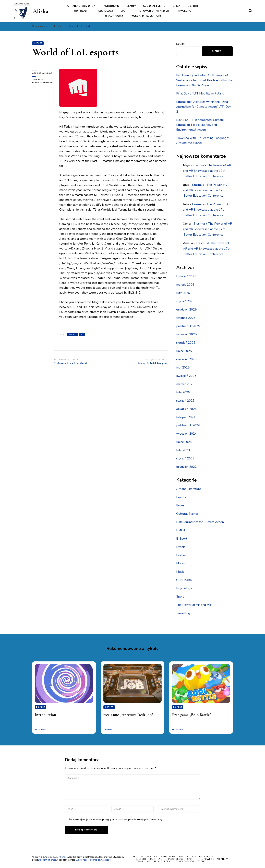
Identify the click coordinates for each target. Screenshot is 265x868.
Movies (181, 563)
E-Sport (193, 6)
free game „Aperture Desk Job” (128, 715)
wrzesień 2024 (186, 434)
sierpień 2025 (186, 343)
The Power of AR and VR (153, 11)
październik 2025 (188, 326)
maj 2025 (183, 367)
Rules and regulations (146, 16)
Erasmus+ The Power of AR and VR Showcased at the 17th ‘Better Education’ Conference (207, 171)
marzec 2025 (185, 384)
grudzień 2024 (186, 409)
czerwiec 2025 (186, 359)
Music (180, 572)
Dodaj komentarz (43, 83)
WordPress (82, 860)
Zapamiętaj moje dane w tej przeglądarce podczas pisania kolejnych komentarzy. (116, 819)
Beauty (131, 6)
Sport (125, 11)
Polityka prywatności (100, 860)
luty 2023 (183, 450)
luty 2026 (183, 293)
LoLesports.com (70, 312)
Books (180, 505)
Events (181, 547)
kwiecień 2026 (186, 276)
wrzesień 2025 (186, 334)
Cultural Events (154, 6)
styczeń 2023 (185, 458)
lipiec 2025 (184, 351)
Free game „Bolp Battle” (192, 715)
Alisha (40, 11)
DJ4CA (176, 6)
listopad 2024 (186, 417)
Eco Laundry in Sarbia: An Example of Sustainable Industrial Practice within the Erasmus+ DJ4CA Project (204, 80)
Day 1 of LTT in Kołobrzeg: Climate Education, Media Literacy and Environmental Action (200, 125)
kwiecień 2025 (186, 376)
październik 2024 (188, 425)
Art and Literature (80, 6)
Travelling (184, 11)
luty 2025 (183, 392)
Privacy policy (113, 16)
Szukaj (181, 44)
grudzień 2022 (186, 467)
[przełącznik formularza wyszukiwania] (250, 11)
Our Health (82, 11)
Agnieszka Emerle (42, 73)
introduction (46, 715)
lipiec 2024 (184, 442)
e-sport (72, 334)
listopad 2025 (186, 318)
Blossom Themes (47, 860)
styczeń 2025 (185, 401)
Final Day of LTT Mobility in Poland (200, 93)
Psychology (105, 11)
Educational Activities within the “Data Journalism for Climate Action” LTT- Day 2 (204, 107)
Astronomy (111, 6)
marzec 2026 (185, 285)
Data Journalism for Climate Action (200, 522)
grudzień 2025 (186, 310)
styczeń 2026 (185, 301)
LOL (82, 334)
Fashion (181, 555)
